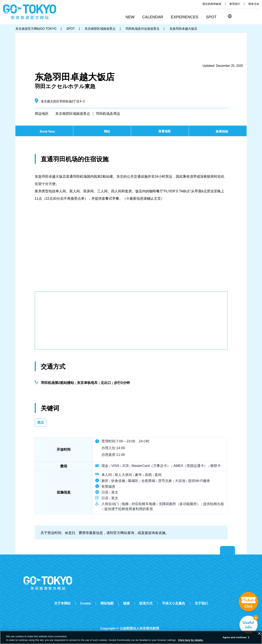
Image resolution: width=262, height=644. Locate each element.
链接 (126, 603)
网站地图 (107, 603)
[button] (154, 17)
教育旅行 (235, 4)
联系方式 (146, 603)
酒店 (40, 423)
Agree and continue (235, 637)
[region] (131, 637)
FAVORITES (256, 16)
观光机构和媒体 (212, 4)
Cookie (86, 603)
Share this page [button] (247, 16)
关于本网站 (62, 603)
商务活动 (254, 4)
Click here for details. (191, 640)
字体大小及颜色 (174, 603)
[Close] (259, 633)
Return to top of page (227, 550)
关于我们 (201, 603)
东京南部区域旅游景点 (73, 114)
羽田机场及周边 (108, 114)
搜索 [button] (238, 16)
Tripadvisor (131, 622)
